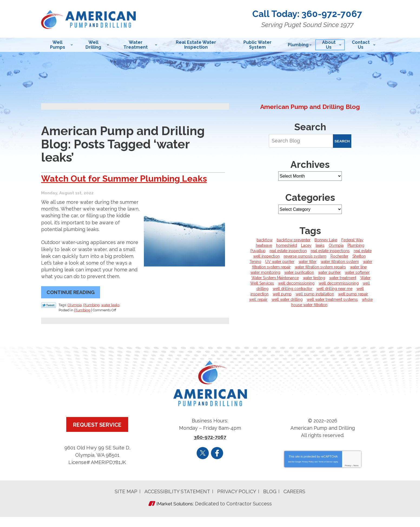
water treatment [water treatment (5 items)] (343, 278)
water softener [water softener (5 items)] (357, 272)
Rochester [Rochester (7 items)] (339, 256)
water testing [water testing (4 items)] (314, 278)
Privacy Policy (308, 473)
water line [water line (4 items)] (358, 267)
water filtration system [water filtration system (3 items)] (340, 262)
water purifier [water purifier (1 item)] (329, 272)
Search (342, 141)
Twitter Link (49, 316)
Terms (356, 476)
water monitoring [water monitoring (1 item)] (265, 272)
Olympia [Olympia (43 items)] (336, 245)
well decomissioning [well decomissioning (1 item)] (296, 283)
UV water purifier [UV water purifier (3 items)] (280, 262)
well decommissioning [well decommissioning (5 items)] (339, 283)
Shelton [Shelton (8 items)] (359, 256)
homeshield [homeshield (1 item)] (287, 245)
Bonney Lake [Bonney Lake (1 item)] (326, 240)
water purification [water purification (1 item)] (299, 272)
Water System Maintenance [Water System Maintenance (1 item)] (275, 278)
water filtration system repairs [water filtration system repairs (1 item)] (320, 267)
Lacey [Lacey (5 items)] (306, 245)
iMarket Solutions (175, 514)
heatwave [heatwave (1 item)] (264, 245)
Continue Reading (71, 304)
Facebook (217, 464)
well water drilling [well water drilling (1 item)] (287, 299)
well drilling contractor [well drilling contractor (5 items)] (292, 289)
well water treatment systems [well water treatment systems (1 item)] (332, 299)
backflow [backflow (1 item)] (265, 240)
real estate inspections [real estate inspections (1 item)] (330, 251)
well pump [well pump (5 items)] (282, 294)
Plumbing (91, 316)
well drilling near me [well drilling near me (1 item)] (334, 289)
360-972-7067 (336, 14)
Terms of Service (325, 473)
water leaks (110, 316)
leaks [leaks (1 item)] (320, 245)
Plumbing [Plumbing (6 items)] (356, 245)
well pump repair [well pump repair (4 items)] (353, 294)
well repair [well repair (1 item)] (258, 299)
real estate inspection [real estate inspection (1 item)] (288, 251)
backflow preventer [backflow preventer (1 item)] (294, 240)
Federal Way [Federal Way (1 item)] (352, 240)
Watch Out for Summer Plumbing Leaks (118, 184)
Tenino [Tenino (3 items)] (255, 262)
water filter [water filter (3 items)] (308, 262)
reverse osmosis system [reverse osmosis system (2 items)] (305, 256)
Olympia (75, 316)
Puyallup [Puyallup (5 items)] (258, 251)
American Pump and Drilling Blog (310, 107)
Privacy (348, 476)
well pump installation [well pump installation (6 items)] (315, 294)
